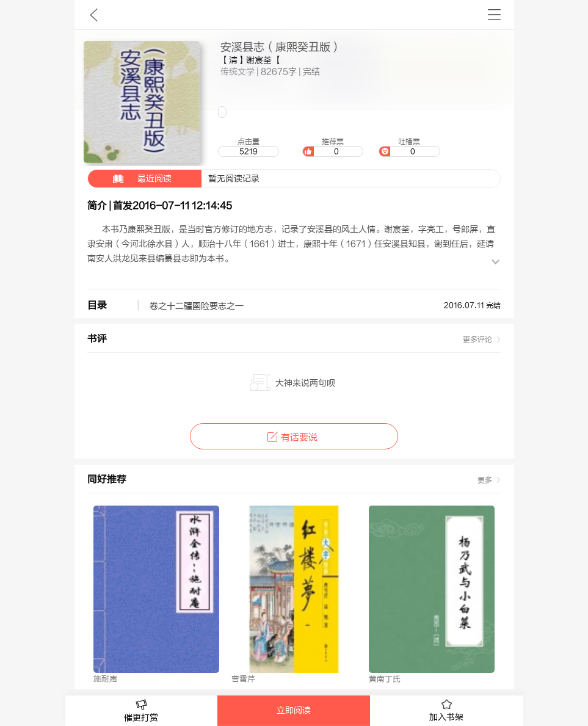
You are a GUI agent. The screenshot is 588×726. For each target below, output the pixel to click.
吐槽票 (409, 147)
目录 (97, 305)
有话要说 (294, 437)
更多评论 (477, 339)
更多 (485, 480)
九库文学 (94, 15)
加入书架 (446, 711)
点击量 (249, 147)
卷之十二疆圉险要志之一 (197, 307)
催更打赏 (142, 711)
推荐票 (333, 147)
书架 (494, 15)
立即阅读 (294, 711)
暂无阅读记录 (174, 179)
